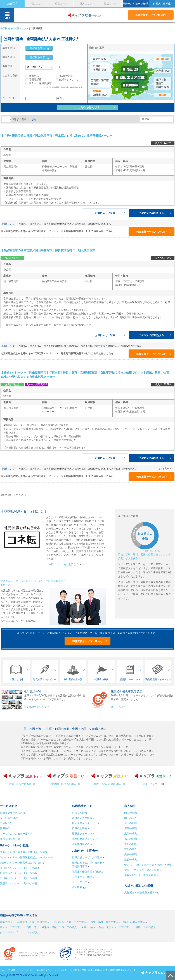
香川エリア (86, 4)
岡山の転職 (131, 813)
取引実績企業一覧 (10, 839)
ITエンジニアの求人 (11, 927)
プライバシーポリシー (85, 877)
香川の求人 (131, 849)
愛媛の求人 (131, 860)
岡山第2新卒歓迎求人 (131, 346)
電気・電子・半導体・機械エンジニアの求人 (52, 927)
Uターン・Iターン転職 (136, 4)
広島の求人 (131, 834)
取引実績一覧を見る (35, 707)
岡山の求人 (131, 818)
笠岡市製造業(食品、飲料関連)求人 (61, 346)
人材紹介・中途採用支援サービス (143, 892)
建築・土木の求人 (146, 927)
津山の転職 (131, 823)
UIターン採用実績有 (40, 83)
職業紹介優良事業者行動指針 (88, 872)
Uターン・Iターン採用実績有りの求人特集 (148, 865)
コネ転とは (6, 823)
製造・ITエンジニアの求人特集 (142, 870)
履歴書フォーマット (83, 834)
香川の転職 (131, 844)
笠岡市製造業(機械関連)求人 (58, 224)
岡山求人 (23, 224)
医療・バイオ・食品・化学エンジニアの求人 (106, 927)
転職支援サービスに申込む (151, 15)
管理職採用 (35, 80)
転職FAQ (5, 828)
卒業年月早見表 (81, 844)
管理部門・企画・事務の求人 (33, 922)
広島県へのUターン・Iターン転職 (19, 873)
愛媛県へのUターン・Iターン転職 (19, 883)
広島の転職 (131, 828)
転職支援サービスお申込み (87, 857)
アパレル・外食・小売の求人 (70, 922)
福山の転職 (131, 839)
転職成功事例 (80, 828)
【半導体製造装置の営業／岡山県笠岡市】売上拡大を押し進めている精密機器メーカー (56, 136)
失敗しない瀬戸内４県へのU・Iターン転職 (24, 852)
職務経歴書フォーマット (86, 839)
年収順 (146, 119)
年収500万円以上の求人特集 (140, 875)
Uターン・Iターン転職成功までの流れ (21, 863)
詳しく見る (117, 707)
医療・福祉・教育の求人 (105, 922)
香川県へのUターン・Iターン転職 (19, 878)
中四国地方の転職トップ (13, 28)
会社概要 (77, 887)
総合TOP (12, 4)
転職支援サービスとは (13, 813)
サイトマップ (80, 882)
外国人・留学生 (162, 4)
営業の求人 (6, 922)
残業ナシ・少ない (69, 80)
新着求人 (34, 76)
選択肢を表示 (37, 48)
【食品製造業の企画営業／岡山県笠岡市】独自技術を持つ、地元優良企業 (48, 250)
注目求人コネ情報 (82, 818)
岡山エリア (37, 4)
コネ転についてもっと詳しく (62, 564)
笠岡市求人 (36, 224)
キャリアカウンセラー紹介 (15, 834)
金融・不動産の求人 (134, 922)
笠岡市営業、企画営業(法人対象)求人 (93, 224)
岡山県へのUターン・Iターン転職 (19, 868)
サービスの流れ (9, 818)
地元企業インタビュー (85, 823)
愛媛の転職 (131, 854)
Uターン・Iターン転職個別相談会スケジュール (26, 857)
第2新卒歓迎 (66, 76)
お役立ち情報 (80, 813)
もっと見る (164, 468)
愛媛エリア (110, 4)
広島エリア (61, 4)
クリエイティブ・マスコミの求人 (19, 932)
